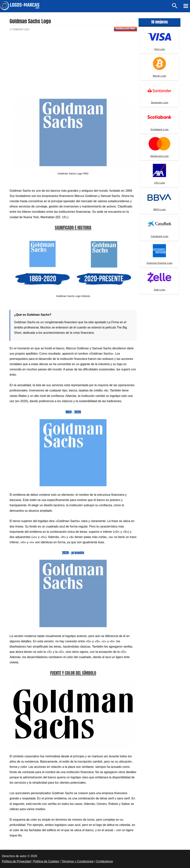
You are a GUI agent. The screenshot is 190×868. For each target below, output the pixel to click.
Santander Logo (159, 103)
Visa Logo (160, 49)
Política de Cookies (46, 861)
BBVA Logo (160, 209)
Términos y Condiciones (78, 861)
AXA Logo (160, 183)
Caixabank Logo (159, 236)
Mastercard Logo (160, 156)
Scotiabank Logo (159, 129)
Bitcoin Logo (160, 76)
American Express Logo (159, 263)
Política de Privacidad (16, 861)
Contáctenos (104, 861)
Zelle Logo (159, 290)
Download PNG (125, 29)
